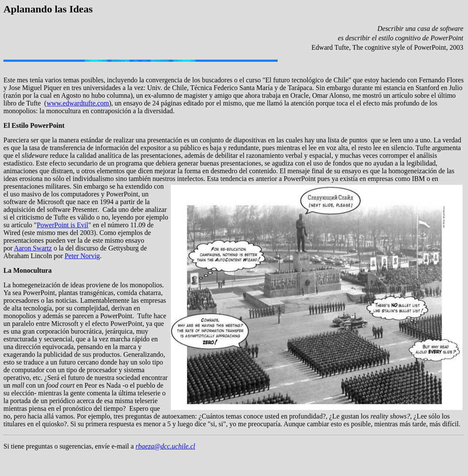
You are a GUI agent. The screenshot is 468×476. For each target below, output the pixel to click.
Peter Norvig (82, 256)
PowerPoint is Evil (63, 225)
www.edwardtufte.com (78, 103)
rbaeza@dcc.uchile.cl (165, 446)
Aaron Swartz (33, 248)
